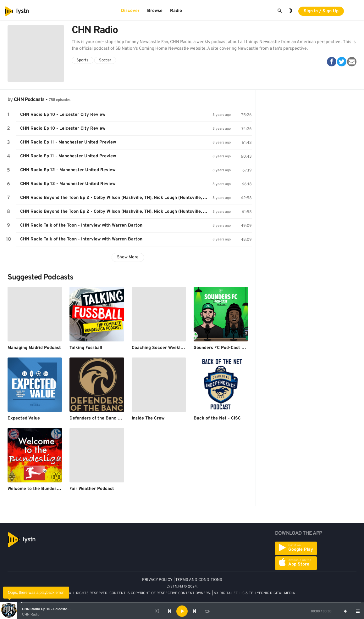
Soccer (105, 60)
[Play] (182, 611)
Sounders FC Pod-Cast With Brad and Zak (237, 348)
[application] (182, 611)
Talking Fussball (86, 348)
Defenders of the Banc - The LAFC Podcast (114, 418)
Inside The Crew (148, 418)
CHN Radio (31, 614)
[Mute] (345, 611)
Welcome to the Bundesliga (36, 489)
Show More (128, 257)
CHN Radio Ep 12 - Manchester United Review (68, 170)
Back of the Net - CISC (217, 418)
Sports (82, 60)
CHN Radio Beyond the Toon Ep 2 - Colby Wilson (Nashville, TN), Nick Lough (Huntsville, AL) (115, 198)
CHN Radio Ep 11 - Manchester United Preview (68, 142)
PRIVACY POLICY (157, 580)
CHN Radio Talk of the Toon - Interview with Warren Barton (81, 225)
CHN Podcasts (29, 100)
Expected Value (24, 418)
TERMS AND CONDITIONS (199, 580)
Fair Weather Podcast (92, 489)
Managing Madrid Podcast (34, 348)
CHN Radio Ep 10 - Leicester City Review (55, 609)
